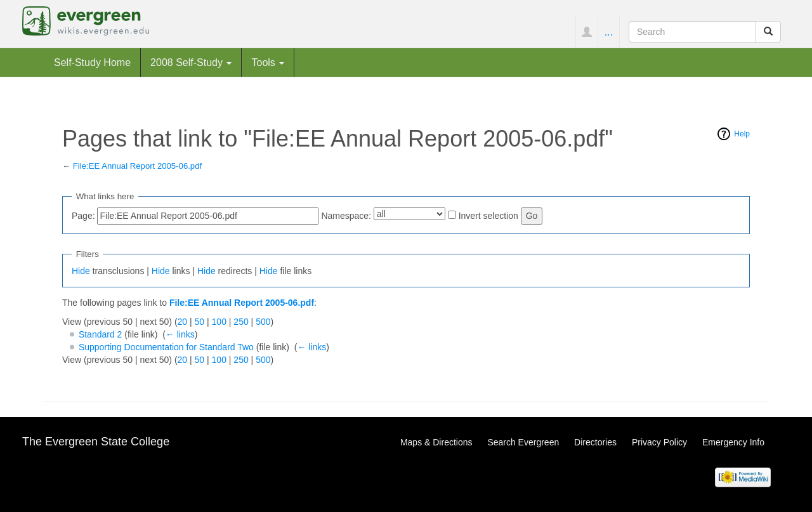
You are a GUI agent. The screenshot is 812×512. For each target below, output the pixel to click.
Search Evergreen (523, 442)
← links (180, 334)
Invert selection (488, 216)
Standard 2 (101, 334)
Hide (81, 271)
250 (241, 322)
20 (183, 322)
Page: (83, 216)
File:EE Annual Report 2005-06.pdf (137, 166)
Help (742, 134)
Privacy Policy (659, 442)
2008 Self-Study (191, 62)
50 (200, 322)
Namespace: (346, 216)
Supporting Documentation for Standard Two (166, 347)
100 (219, 322)
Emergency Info (733, 442)
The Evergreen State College (96, 442)
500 (263, 322)
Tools (268, 62)
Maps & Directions (436, 442)
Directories (595, 442)
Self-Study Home (92, 62)
